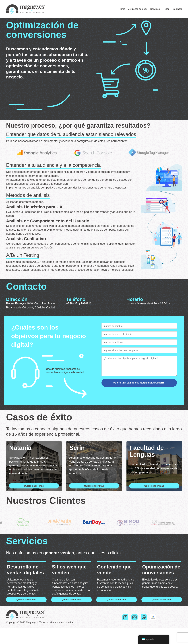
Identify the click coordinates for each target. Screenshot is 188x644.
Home (119, 9)
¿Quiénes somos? (136, 9)
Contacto (177, 9)
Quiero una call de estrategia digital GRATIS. (139, 390)
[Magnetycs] (25, 9)
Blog (166, 9)
